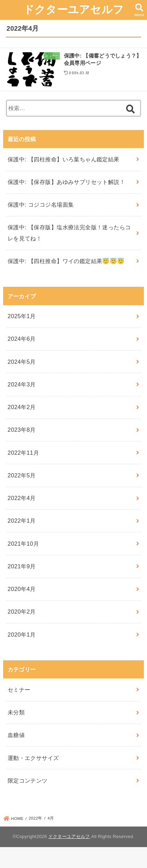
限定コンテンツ (28, 781)
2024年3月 (22, 384)
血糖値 (16, 735)
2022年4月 (22, 498)
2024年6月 (22, 339)
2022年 (36, 818)
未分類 (16, 712)
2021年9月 (22, 566)
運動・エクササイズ (33, 758)
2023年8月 (22, 430)
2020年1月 (22, 635)
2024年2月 (22, 407)
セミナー (19, 690)
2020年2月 (22, 612)
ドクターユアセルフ (74, 10)
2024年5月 (22, 362)
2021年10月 (23, 544)
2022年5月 (22, 475)
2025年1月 (22, 316)
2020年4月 (22, 589)
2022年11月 (23, 453)
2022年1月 (22, 521)
